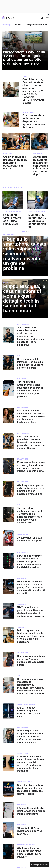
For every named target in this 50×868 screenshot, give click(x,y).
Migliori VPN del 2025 (37, 25)
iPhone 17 (19, 25)
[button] (23, 231)
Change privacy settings (40, 865)
